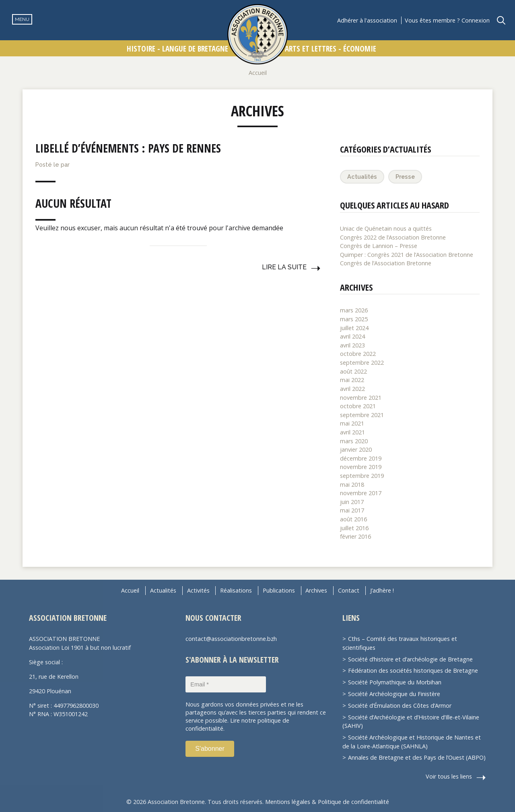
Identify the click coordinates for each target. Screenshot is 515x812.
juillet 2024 (354, 328)
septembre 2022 (362, 363)
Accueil (258, 73)
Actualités (362, 177)
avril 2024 (352, 336)
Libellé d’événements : (128, 148)
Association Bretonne (257, 34)
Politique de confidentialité (353, 802)
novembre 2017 (361, 493)
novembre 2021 (361, 398)
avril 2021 (352, 432)
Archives (316, 590)
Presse (405, 177)
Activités (198, 590)
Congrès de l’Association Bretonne (386, 263)
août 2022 (353, 371)
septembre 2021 (362, 415)
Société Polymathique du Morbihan (395, 682)
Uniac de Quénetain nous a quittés (386, 228)
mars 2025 (354, 319)
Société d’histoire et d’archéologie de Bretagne (410, 659)
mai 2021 (352, 423)
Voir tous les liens (449, 776)
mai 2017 (352, 510)
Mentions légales (288, 802)
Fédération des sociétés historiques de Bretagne (413, 670)
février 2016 (355, 536)
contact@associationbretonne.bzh (231, 639)
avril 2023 (352, 345)
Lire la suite (284, 267)
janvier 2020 (356, 449)
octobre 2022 (358, 354)
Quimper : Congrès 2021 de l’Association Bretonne (407, 255)
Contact (349, 590)
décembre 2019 (361, 458)
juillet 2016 (354, 528)
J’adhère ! (382, 590)
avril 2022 (352, 389)
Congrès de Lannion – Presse (379, 246)
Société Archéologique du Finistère (394, 694)
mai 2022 (352, 380)
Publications (279, 590)
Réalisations (236, 590)
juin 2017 (352, 502)
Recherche (501, 20)
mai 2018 (352, 485)
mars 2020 (354, 441)
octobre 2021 (358, 406)
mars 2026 (354, 310)
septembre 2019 (362, 476)
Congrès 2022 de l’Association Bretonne (393, 237)
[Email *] (226, 684)
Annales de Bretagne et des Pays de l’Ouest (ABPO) (417, 757)
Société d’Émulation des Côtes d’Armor (400, 706)
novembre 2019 (361, 467)
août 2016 (353, 519)
